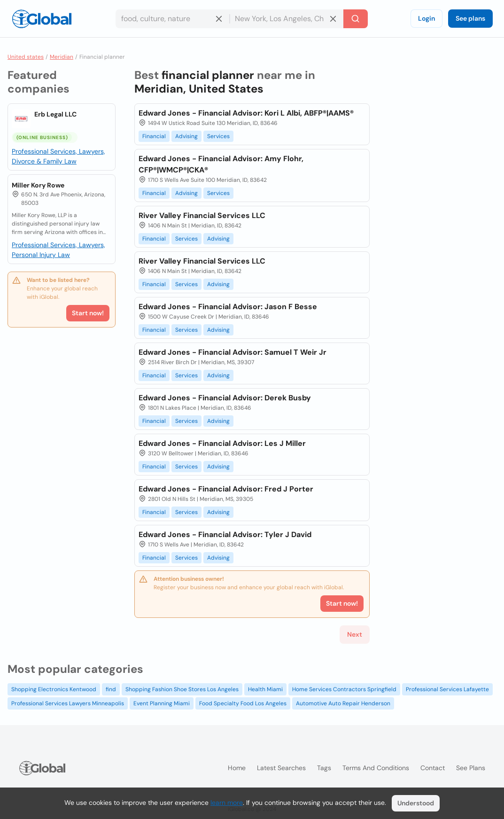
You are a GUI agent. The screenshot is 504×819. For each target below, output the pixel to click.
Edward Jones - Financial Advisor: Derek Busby (225, 398)
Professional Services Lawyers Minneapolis (68, 703)
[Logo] (42, 19)
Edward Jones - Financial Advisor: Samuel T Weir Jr (233, 352)
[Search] (356, 19)
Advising (186, 136)
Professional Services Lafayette (447, 689)
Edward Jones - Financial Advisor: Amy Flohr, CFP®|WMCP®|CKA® (221, 164)
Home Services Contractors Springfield (344, 689)
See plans (470, 18)
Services (218, 136)
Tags (324, 768)
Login (426, 18)
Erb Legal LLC (55, 114)
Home (237, 768)
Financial (154, 136)
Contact (433, 768)
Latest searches (281, 768)
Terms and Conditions (376, 768)
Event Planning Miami (162, 703)
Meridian (62, 57)
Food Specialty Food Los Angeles (243, 703)
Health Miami (265, 689)
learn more (227, 803)
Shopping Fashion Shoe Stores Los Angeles (182, 689)
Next (355, 634)
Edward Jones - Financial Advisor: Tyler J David (225, 534)
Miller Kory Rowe (38, 185)
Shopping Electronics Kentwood (54, 689)
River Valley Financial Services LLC (202, 215)
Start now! (88, 313)
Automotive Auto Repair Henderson (343, 703)
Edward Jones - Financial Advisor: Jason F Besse (228, 307)
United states (26, 57)
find (111, 689)
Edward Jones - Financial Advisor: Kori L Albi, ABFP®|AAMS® (246, 113)
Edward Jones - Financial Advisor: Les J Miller (222, 443)
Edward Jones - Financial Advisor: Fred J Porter (226, 489)
